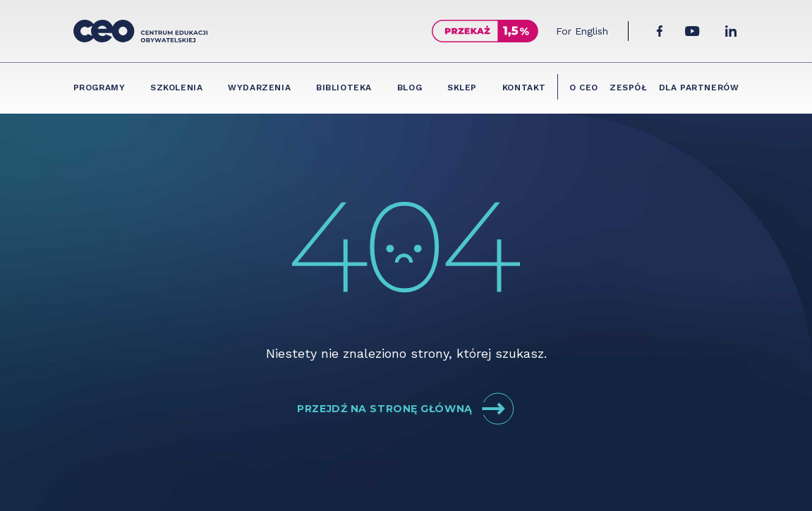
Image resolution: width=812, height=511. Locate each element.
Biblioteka (344, 88)
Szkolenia (176, 88)
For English (582, 31)
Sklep (462, 88)
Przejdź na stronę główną (406, 409)
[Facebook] (660, 31)
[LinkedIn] (731, 31)
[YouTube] (692, 31)
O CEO (584, 88)
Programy (99, 88)
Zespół (629, 88)
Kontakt (524, 88)
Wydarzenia (259, 88)
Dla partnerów (699, 88)
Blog (410, 88)
